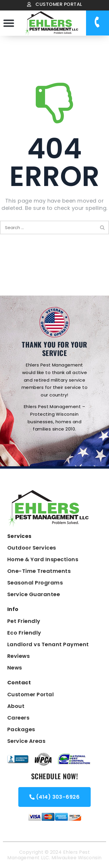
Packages (21, 729)
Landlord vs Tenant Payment (48, 644)
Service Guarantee (34, 594)
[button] (9, 23)
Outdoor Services (32, 548)
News (15, 668)
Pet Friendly (24, 621)
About (16, 706)
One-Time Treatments (39, 571)
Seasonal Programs (35, 583)
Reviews (18, 656)
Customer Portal (31, 694)
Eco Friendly (24, 633)
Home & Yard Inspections (43, 559)
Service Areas (26, 741)
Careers (18, 718)
